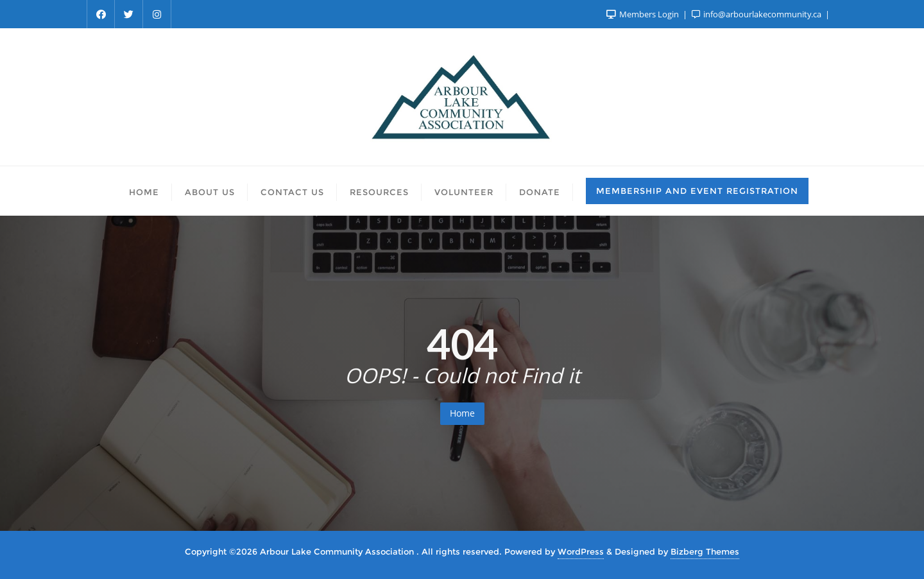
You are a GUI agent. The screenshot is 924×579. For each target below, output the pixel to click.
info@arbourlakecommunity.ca (757, 14)
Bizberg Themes (705, 551)
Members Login (644, 14)
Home (462, 413)
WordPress (581, 551)
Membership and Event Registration (697, 191)
